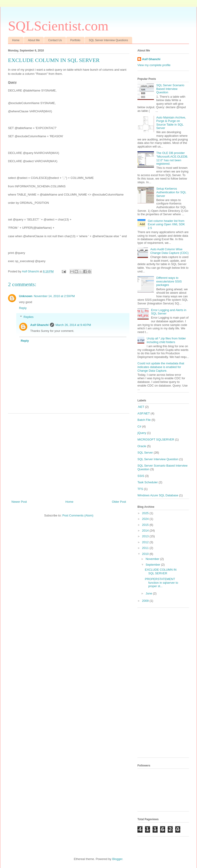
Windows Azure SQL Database (158, 495)
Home (16, 40)
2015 (146, 525)
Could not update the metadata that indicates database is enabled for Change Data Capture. (161, 367)
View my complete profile (154, 65)
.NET (141, 407)
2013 (146, 536)
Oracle (142, 446)
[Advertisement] (69, 455)
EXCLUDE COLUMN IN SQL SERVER (161, 571)
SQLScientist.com (58, 26)
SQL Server (145, 453)
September (153, 565)
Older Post (119, 502)
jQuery (142, 433)
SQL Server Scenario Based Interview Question (170, 89)
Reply (23, 308)
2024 (146, 519)
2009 (146, 601)
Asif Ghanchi (39, 325)
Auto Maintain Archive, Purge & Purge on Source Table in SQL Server (171, 123)
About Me (34, 40)
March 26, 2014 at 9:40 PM (73, 325)
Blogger (117, 859)
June (149, 593)
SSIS (141, 476)
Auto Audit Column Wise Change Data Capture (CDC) (169, 251)
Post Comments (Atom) (78, 515)
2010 (146, 554)
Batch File (144, 420)
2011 (146, 548)
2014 (146, 531)
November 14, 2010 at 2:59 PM (54, 296)
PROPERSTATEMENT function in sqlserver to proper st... (161, 583)
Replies (29, 317)
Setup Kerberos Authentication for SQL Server (171, 192)
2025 (146, 513)
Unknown (26, 296)
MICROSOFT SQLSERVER (156, 439)
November (153, 559)
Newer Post (19, 502)
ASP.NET (144, 413)
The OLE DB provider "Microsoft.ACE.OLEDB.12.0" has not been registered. (172, 158)
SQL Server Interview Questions (108, 40)
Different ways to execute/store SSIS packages (169, 281)
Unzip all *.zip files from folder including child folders (166, 340)
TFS (140, 489)
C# (139, 426)
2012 (146, 542)
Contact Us (55, 40)
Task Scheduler (148, 482)
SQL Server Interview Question (158, 459)
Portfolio (75, 40)
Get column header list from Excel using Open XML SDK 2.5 (166, 224)
